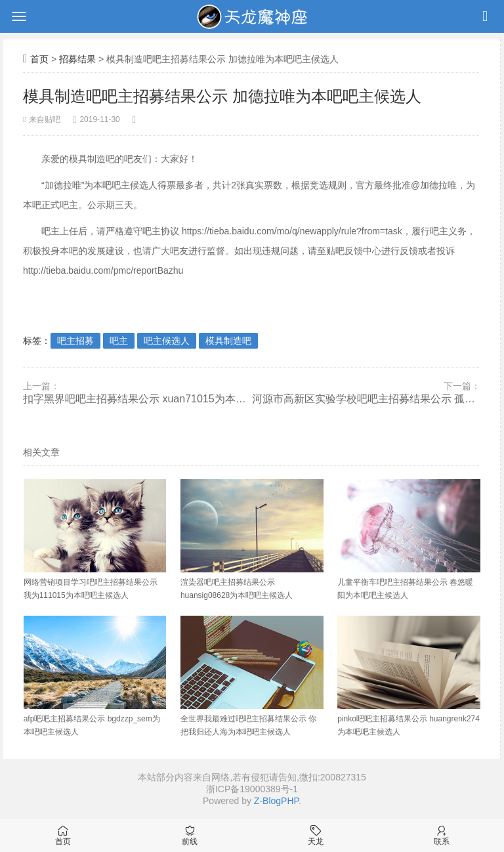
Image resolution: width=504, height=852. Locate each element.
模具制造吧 (228, 341)
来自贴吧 (45, 119)
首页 (39, 59)
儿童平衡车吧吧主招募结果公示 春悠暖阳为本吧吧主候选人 (409, 540)
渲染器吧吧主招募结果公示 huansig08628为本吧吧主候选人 (252, 540)
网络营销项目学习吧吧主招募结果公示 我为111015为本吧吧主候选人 (95, 540)
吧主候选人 (167, 341)
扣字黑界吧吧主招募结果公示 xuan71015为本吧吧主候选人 (137, 399)
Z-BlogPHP (276, 801)
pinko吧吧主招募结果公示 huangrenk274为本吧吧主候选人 (409, 676)
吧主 (119, 341)
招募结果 (77, 59)
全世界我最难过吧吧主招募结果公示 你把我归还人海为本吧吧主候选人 (252, 676)
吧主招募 (75, 341)
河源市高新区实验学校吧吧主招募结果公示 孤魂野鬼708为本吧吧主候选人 (367, 399)
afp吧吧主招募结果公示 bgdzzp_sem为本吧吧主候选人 (95, 676)
